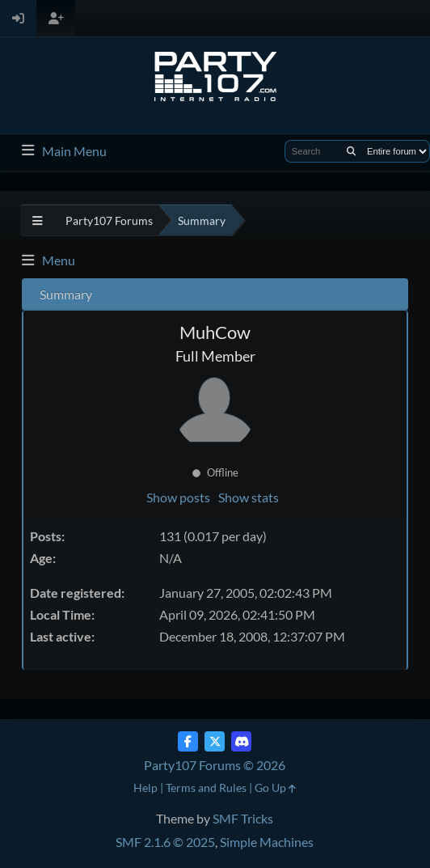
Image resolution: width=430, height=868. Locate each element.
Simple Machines (267, 842)
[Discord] (241, 741)
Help (145, 788)
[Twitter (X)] (215, 741)
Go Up (275, 788)
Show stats (249, 497)
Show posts (178, 497)
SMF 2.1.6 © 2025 (165, 842)
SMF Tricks (243, 818)
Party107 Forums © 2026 (215, 765)
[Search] (351, 151)
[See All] (38, 220)
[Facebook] (188, 741)
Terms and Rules (206, 788)
